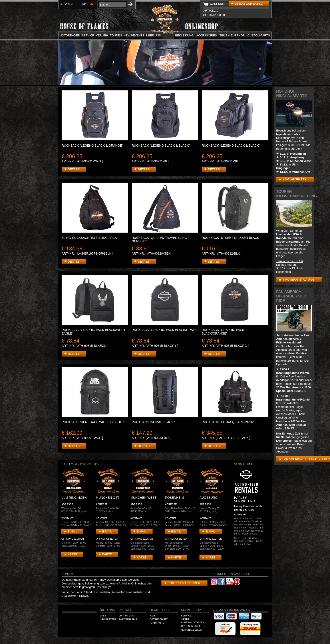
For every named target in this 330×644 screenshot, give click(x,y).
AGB (152, 616)
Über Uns (107, 610)
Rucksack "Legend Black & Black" (161, 146)
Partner (126, 610)
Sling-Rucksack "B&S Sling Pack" (90, 238)
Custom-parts (259, 35)
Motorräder (70, 35)
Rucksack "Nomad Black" (153, 422)
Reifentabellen (192, 630)
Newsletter (108, 619)
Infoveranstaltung (298, 280)
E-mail (72, 531)
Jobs (103, 616)
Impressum (157, 623)
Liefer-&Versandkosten (193, 621)
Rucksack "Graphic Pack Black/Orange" (223, 332)
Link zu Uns (126, 616)
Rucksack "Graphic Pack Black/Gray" (164, 330)
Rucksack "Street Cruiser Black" (231, 238)
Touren (116, 35)
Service (88, 35)
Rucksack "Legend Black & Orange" (92, 146)
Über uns (153, 35)
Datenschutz (159, 619)
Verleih (102, 35)
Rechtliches (160, 610)
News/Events (134, 35)
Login (68, 4)
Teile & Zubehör (232, 35)
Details (74, 169)
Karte (72, 554)
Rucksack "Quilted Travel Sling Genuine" (159, 239)
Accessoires (207, 35)
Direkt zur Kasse (249, 4)
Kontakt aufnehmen (184, 583)
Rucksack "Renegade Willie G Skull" (93, 422)
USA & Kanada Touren (289, 236)
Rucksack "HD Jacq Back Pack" (228, 422)
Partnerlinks (128, 619)
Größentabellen (193, 626)
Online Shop (191, 610)
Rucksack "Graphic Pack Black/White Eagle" (94, 332)
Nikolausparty (294, 179)
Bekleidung (184, 35)
